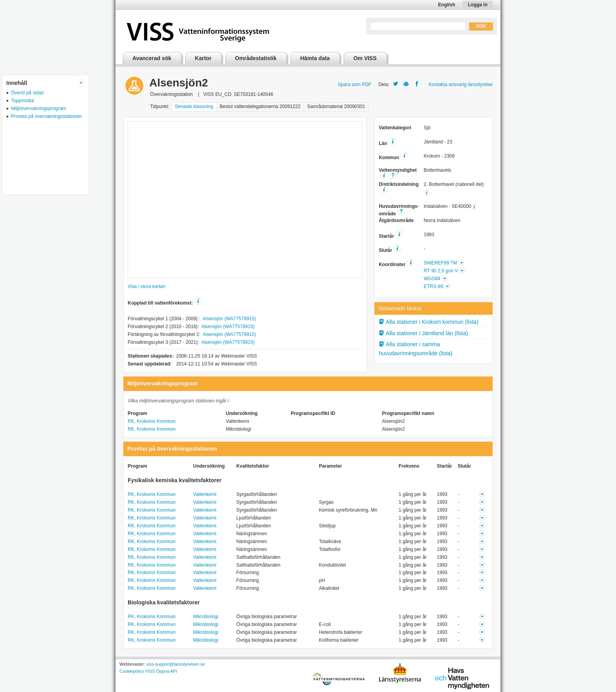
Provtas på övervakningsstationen (46, 116)
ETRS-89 (433, 286)
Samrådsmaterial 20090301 (336, 106)
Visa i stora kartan (147, 286)
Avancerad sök (152, 58)
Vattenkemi (205, 494)
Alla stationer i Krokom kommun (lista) (429, 322)
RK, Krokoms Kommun (152, 421)
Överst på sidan (27, 93)
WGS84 (432, 279)
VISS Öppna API (161, 671)
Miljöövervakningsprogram (38, 108)
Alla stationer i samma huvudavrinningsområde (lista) (416, 349)
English (446, 5)
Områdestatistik (256, 58)
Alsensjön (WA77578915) (229, 319)
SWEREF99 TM (440, 263)
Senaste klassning (194, 106)
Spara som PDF (355, 84)
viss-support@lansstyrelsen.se (175, 664)
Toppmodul (23, 101)
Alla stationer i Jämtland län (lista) (423, 333)
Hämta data (315, 58)
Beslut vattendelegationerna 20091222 (260, 106)
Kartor (203, 58)
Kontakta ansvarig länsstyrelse (461, 84)
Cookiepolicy (132, 671)
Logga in (478, 5)
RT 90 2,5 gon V (441, 271)
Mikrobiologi (206, 617)
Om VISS (365, 58)
